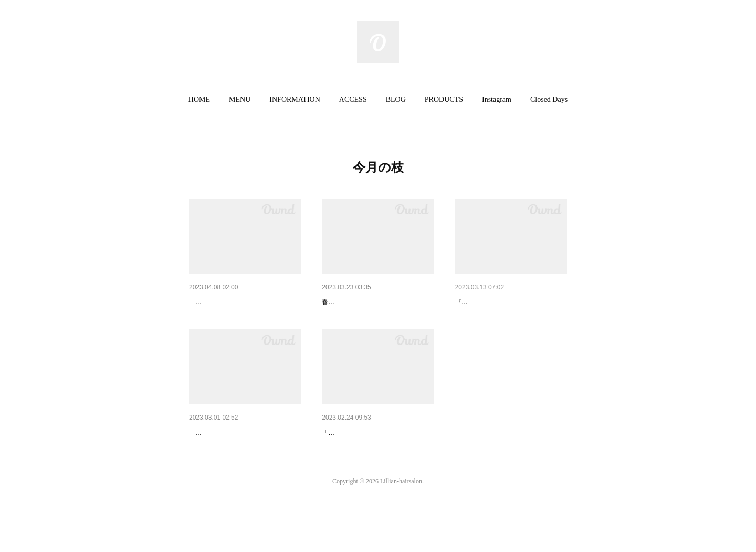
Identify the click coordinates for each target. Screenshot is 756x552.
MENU (240, 100)
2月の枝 (335, 460)
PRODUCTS (444, 100)
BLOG (396, 100)
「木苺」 (202, 318)
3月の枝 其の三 (350, 302)
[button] (199, 100)
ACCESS (353, 100)
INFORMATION (295, 100)
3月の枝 (202, 460)
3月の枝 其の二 (480, 302)
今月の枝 (204, 302)
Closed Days (549, 100)
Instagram (497, 100)
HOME (199, 100)
